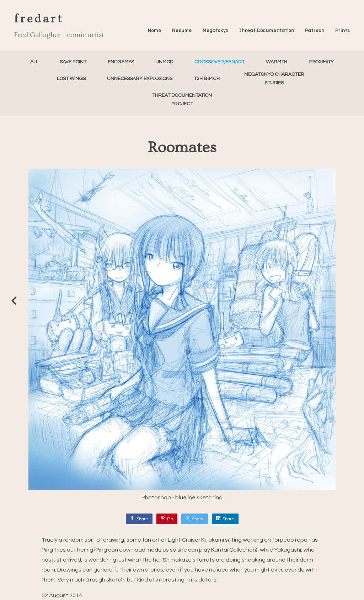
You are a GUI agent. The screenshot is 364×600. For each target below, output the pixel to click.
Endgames (121, 62)
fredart (39, 19)
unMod (164, 62)
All (34, 62)
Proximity (321, 62)
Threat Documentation (267, 31)
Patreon (315, 31)
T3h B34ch (207, 79)
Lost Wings (71, 79)
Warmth (277, 62)
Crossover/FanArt (220, 62)
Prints (342, 31)
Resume (182, 31)
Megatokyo (215, 31)
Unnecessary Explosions (140, 79)
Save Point (73, 62)
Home (155, 31)
